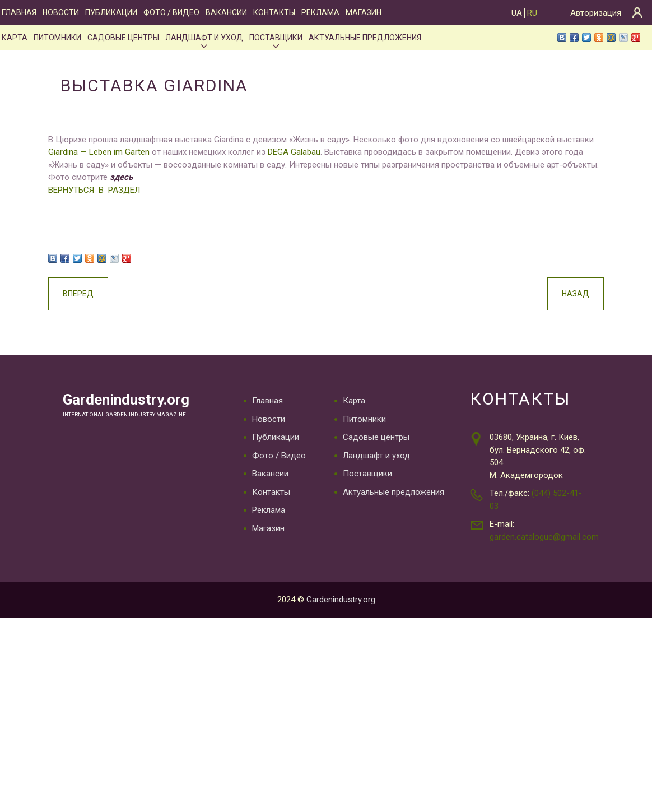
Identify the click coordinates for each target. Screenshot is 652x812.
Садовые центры (123, 38)
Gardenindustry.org (129, 400)
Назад (582, 294)
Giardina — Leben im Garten (93, 152)
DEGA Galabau (288, 152)
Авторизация (596, 13)
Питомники (57, 38)
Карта (15, 38)
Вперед (72, 294)
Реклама (320, 12)
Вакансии (226, 12)
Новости (61, 12)
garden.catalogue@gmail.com (544, 537)
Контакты (274, 12)
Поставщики (276, 38)
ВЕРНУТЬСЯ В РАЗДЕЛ (88, 190)
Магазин (364, 12)
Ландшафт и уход (204, 38)
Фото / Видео (171, 12)
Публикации (111, 12)
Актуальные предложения (365, 38)
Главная (19, 12)
